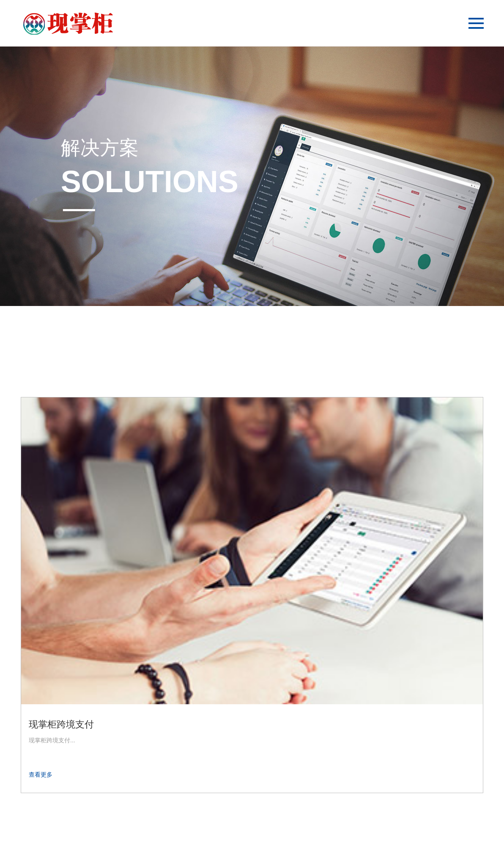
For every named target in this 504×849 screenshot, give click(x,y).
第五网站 (307, 828)
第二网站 (229, 828)
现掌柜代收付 (214, 515)
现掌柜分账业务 (377, 515)
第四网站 (281, 828)
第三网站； (258, 828)
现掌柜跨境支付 (61, 515)
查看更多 (41, 565)
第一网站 (203, 828)
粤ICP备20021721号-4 (347, 828)
